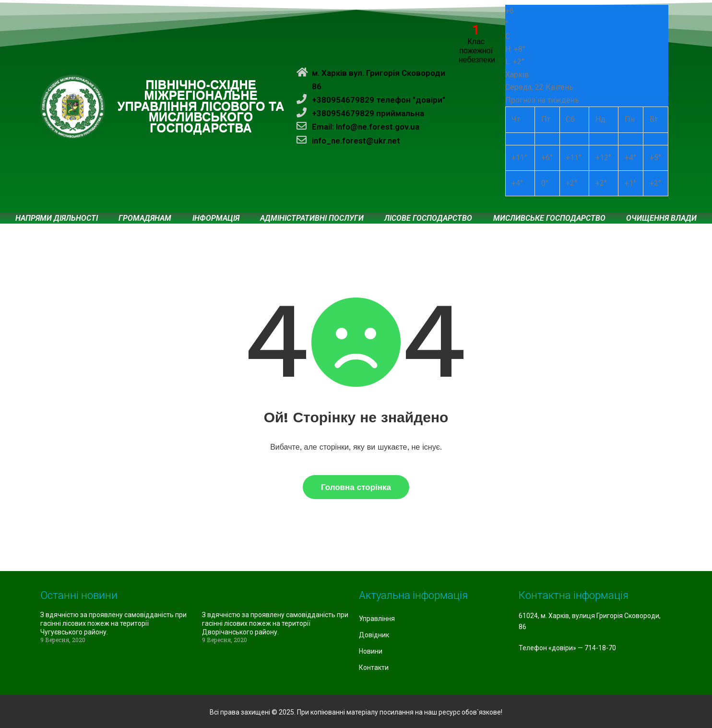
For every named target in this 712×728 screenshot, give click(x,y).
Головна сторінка (356, 487)
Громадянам (145, 218)
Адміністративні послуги (312, 218)
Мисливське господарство (549, 218)
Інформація (216, 218)
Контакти (374, 668)
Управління (377, 619)
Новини (371, 651)
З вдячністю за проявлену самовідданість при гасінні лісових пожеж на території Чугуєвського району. (113, 623)
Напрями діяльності (57, 218)
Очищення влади (661, 218)
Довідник (374, 635)
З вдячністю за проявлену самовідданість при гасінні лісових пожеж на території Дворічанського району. (275, 623)
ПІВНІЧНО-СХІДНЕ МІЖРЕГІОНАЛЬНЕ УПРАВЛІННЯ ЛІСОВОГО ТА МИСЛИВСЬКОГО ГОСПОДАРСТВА (201, 107)
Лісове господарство (428, 218)
